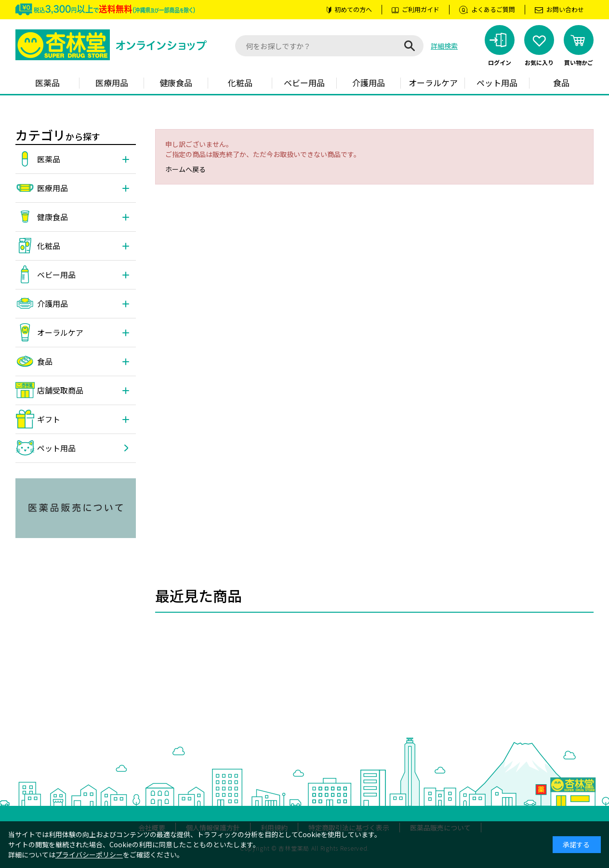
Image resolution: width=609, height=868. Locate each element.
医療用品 (112, 83)
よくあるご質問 (493, 9)
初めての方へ (353, 9)
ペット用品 (497, 83)
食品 (561, 83)
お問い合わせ (565, 9)
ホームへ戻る (185, 169)
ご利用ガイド (421, 9)
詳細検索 (444, 46)
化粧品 (240, 83)
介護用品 (369, 83)
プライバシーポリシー (89, 855)
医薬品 (47, 83)
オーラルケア (433, 83)
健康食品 (176, 83)
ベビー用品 (304, 83)
